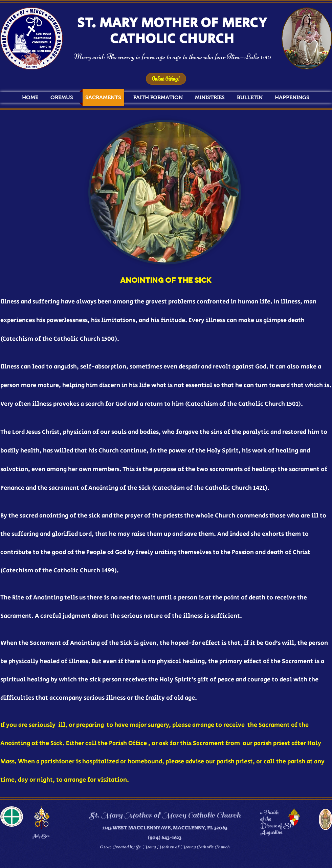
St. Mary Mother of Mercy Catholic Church (165, 815)
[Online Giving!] (166, 79)
